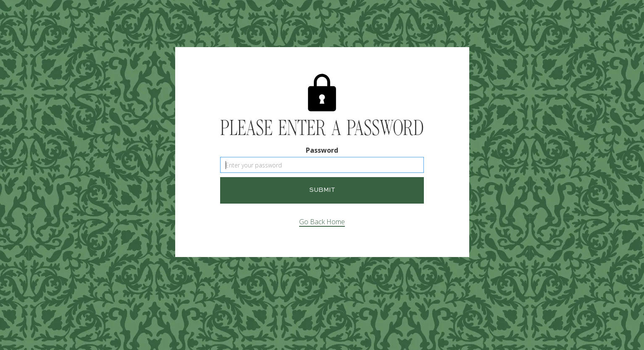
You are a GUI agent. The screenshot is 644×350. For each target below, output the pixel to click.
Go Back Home (322, 222)
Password (322, 150)
